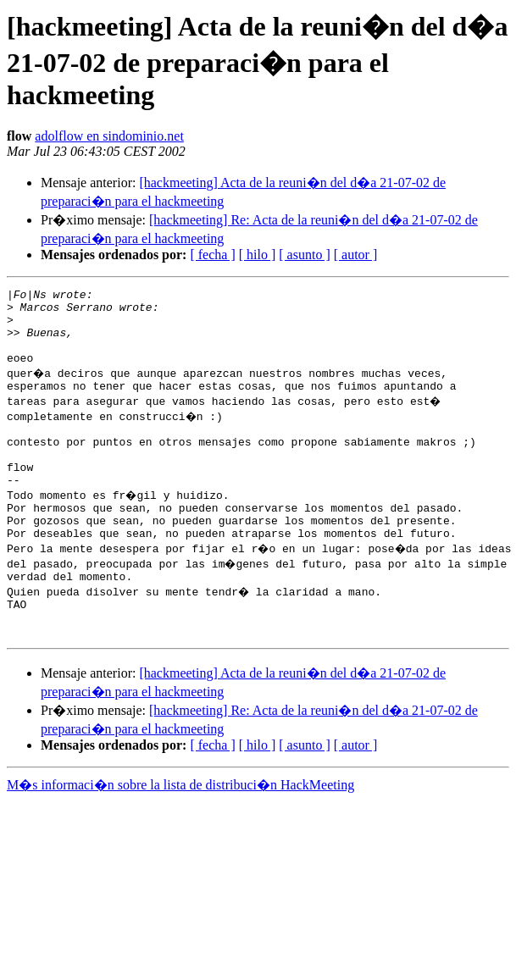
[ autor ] (356, 255)
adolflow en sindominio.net (109, 136)
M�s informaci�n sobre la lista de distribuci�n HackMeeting (180, 833)
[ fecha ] (212, 255)
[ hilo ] (258, 255)
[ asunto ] (304, 255)
